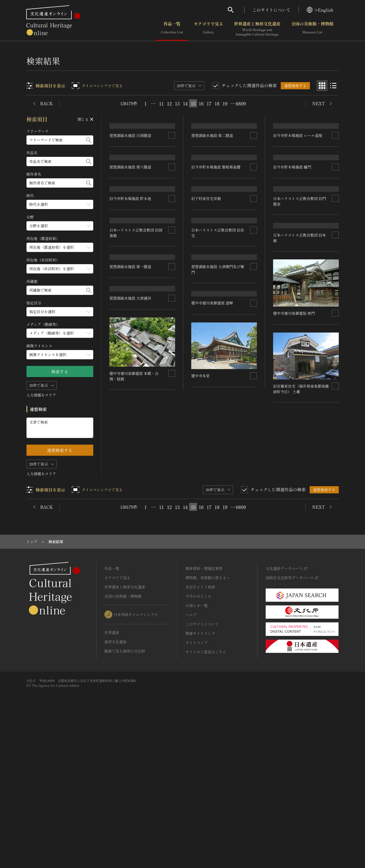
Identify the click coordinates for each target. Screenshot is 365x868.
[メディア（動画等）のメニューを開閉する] (60, 333)
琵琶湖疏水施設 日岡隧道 (131, 174)
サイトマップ (197, 791)
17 (209, 103)
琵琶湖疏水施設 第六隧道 (131, 243)
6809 (241, 103)
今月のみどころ (198, 745)
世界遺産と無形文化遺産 (257, 29)
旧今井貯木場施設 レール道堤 (298, 174)
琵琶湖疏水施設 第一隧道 (131, 463)
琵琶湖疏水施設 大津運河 (212, 463)
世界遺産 (112, 781)
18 (217, 103)
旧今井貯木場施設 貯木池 (131, 313)
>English (320, 10)
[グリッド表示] (322, 86)
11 (162, 103)
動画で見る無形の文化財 (125, 800)
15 (193, 103)
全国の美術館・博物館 (312, 29)
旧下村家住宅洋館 (206, 313)
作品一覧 (172, 29)
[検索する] (89, 140)
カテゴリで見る (208, 29)
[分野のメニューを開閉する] (60, 226)
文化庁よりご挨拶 (200, 736)
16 (201, 103)
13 (177, 103)
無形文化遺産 (115, 790)
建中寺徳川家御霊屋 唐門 (212, 536)
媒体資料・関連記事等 (204, 717)
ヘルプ (191, 763)
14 (185, 103)
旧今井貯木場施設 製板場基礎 (216, 243)
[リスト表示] (333, 86)
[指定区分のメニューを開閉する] (60, 312)
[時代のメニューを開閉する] (60, 204)
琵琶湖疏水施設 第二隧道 (212, 174)
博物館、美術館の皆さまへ (208, 726)
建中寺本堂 (119, 606)
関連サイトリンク (200, 782)
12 (169, 103)
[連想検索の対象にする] (172, 174)
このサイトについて (271, 10)
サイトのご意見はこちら (206, 800)
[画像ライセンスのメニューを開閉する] (60, 355)
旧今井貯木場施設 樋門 (292, 243)
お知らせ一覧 (197, 754)
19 (225, 103)
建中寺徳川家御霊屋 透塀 (131, 533)
